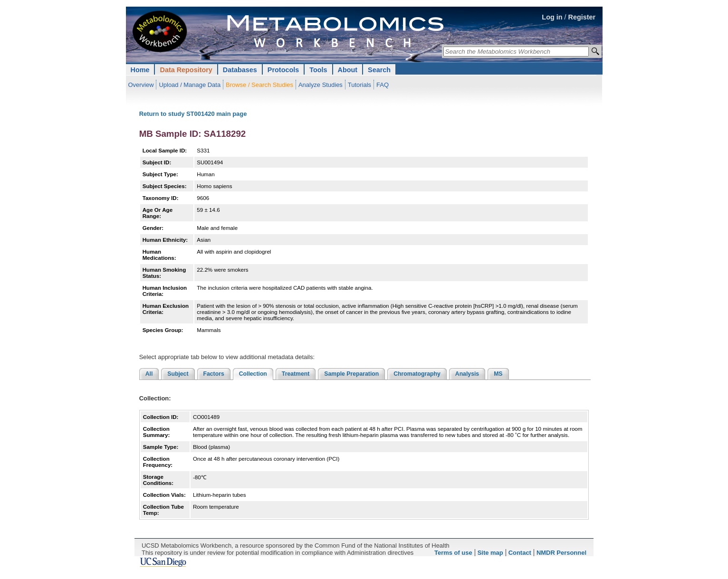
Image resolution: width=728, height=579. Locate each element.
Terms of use (453, 553)
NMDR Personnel (561, 553)
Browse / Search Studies (259, 85)
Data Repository (186, 70)
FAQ (383, 85)
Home (140, 70)
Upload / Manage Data (190, 85)
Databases (240, 70)
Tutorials (359, 85)
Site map (490, 553)
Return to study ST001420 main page (193, 114)
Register (582, 17)
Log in (552, 17)
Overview (141, 85)
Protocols (283, 70)
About (348, 70)
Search (379, 70)
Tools (318, 70)
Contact (520, 553)
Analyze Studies (321, 85)
